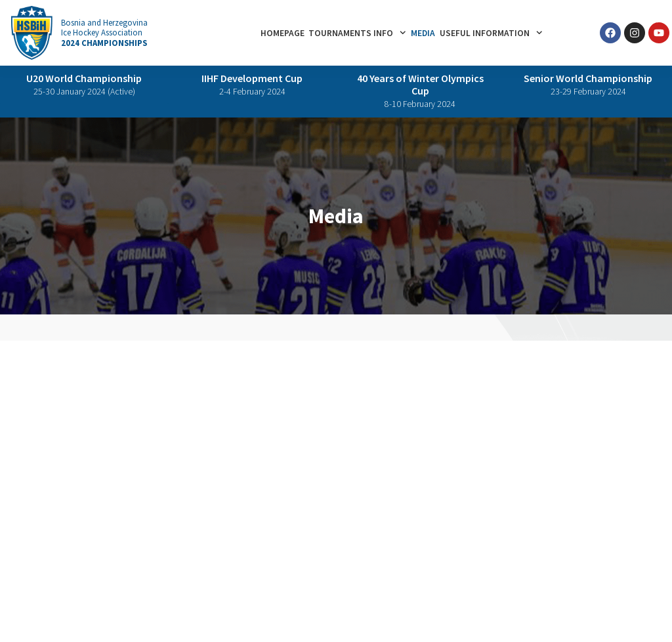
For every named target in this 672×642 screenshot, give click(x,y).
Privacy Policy (38, 609)
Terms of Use (100, 609)
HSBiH (172, 609)
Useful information (491, 33)
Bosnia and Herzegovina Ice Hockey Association (104, 32)
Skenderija (370, 458)
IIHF (144, 609)
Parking (484, 458)
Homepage (283, 33)
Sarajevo (324, 458)
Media (423, 33)
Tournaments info (357, 33)
